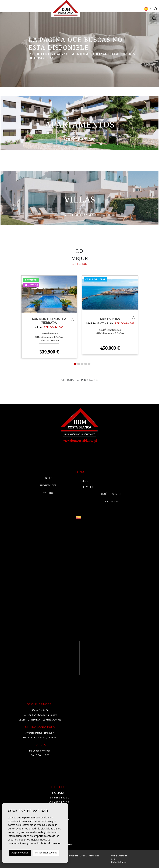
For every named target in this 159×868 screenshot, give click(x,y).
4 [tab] (86, 364)
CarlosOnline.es (119, 862)
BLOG (85, 481)
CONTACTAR (111, 502)
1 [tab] (75, 364)
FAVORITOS (48, 493)
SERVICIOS (88, 487)
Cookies (84, 856)
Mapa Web (94, 856)
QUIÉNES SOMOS (111, 494)
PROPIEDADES (48, 486)
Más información (51, 843)
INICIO (48, 478)
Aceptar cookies (20, 853)
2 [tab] (79, 364)
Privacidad (73, 856)
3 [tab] (82, 364)
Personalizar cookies (46, 853)
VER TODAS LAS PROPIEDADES (79, 380)
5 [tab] (89, 364)
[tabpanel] (49, 317)
